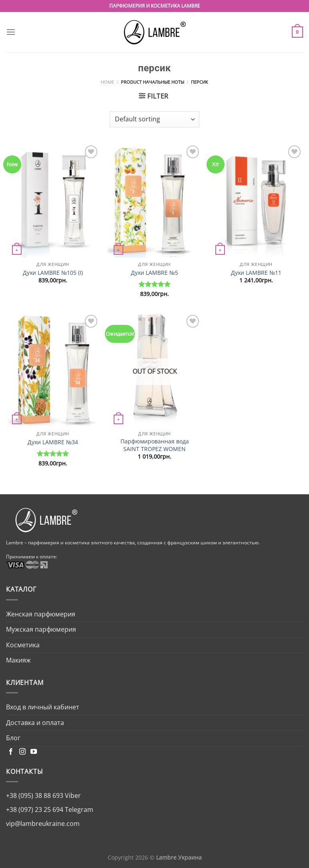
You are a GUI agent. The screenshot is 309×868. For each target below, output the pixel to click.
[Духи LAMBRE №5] (154, 200)
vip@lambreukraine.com (43, 824)
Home (107, 82)
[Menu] (11, 32)
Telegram (78, 810)
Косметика (23, 645)
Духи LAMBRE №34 (53, 442)
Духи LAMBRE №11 (256, 273)
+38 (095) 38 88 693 (35, 795)
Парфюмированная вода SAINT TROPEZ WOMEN (155, 445)
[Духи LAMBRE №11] (256, 200)
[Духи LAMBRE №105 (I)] (53, 200)
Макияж (18, 660)
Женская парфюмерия (41, 614)
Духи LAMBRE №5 (154, 273)
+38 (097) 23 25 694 (35, 810)
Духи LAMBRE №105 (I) (53, 273)
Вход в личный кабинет (43, 707)
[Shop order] (154, 119)
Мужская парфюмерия (41, 629)
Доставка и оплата (35, 723)
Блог (13, 738)
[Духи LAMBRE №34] (53, 370)
